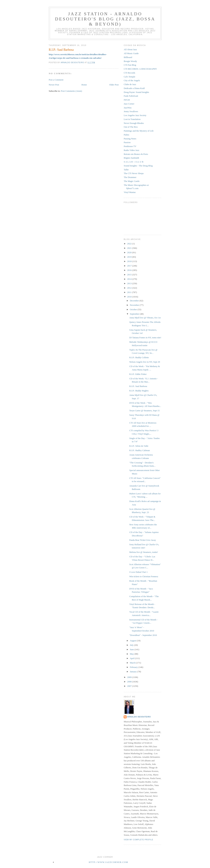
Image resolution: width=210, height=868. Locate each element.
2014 (130, 279)
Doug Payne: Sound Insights (136, 92)
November (135, 305)
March (133, 663)
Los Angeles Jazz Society (135, 115)
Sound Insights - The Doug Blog (138, 166)
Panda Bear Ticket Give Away (142, 540)
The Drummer (130, 177)
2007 (130, 686)
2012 (130, 288)
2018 (130, 261)
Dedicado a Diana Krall (134, 88)
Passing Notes (130, 139)
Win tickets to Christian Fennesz (144, 576)
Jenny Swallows (131, 111)
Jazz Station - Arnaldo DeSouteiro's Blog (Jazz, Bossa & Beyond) (105, 19)
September (135, 314)
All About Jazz (130, 49)
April (133, 658)
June (132, 649)
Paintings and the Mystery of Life (139, 131)
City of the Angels (132, 80)
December (135, 301)
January (134, 672)
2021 (130, 248)
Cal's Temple (129, 77)
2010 (130, 297)
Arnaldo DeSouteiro (139, 717)
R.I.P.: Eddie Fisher (138, 374)
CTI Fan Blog (130, 65)
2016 (130, 270)
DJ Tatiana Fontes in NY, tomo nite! (145, 338)
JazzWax (128, 108)
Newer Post (54, 85)
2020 (130, 252)
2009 (130, 677)
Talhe (126, 170)
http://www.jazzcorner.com (108, 862)
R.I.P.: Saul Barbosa (138, 386)
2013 (130, 283)
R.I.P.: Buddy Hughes (139, 391)
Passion (127, 142)
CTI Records (129, 73)
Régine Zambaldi (131, 158)
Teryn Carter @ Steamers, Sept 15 (144, 411)
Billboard (128, 57)
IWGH (127, 100)
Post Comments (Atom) (72, 91)
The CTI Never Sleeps (134, 173)
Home (84, 85)
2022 (130, 244)
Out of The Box (131, 127)
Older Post (114, 85)
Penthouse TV (130, 146)
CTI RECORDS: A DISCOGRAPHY (140, 69)
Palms (126, 135)
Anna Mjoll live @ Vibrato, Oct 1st (145, 318)
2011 (130, 292)
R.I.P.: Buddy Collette (139, 357)
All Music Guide (131, 53)
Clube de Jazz (130, 84)
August (133, 641)
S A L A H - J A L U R (134, 162)
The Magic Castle (132, 181)
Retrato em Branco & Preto (136, 154)
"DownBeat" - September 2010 (143, 635)
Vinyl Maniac (130, 192)
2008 (130, 682)
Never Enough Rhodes (134, 123)
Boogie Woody (130, 61)
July (132, 645)
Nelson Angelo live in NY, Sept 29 (145, 362)
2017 (130, 266)
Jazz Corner (129, 104)
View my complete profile (138, 840)
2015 (130, 275)
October (134, 309)
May (132, 654)
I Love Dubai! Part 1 (138, 572)
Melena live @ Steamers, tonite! (144, 552)
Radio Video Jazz (132, 150)
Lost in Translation (132, 119)
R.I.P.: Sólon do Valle (139, 446)
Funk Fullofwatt (131, 96)
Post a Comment (56, 80)
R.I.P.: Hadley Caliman (139, 450)
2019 (130, 257)
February (134, 667)
